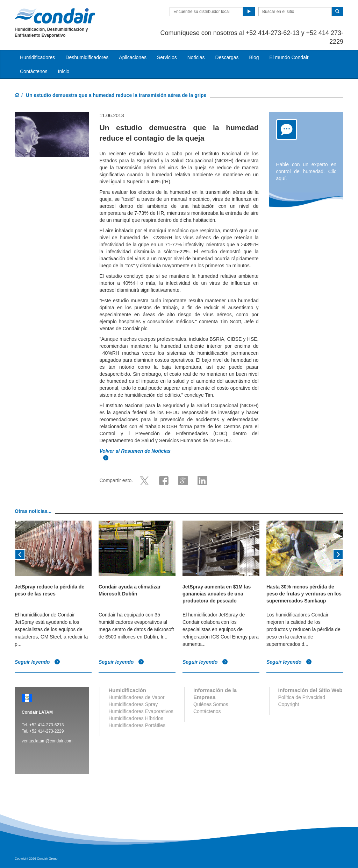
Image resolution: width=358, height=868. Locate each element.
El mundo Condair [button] (289, 57)
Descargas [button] (227, 57)
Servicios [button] (167, 57)
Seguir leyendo (37, 662)
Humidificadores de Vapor (137, 697)
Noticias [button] (196, 57)
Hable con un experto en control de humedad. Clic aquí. (306, 171)
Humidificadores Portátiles (137, 725)
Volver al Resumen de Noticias (136, 451)
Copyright (289, 704)
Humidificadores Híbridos (136, 718)
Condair (55, 16)
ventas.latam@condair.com (47, 741)
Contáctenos (34, 71)
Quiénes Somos (211, 704)
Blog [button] (254, 57)
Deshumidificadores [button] (87, 57)
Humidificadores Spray (133, 704)
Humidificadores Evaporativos (141, 711)
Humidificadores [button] (37, 57)
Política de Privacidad (302, 697)
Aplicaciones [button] (133, 57)
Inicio (64, 71)
